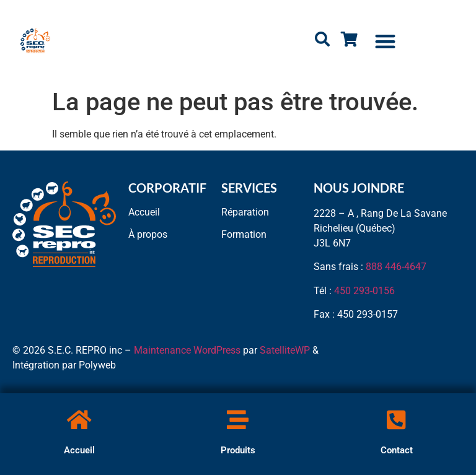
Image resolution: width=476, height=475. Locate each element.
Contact (397, 450)
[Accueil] (79, 420)
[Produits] (238, 420)
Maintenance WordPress (187, 350)
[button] (386, 41)
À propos (148, 234)
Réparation (245, 212)
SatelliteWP (285, 350)
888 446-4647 (396, 267)
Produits (238, 450)
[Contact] (396, 420)
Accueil (79, 450)
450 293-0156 (364, 291)
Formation (244, 234)
